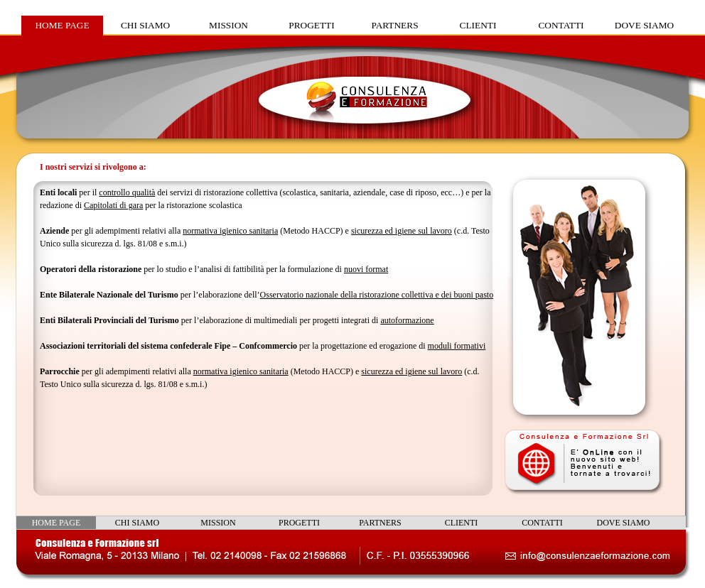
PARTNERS (394, 25)
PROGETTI (311, 25)
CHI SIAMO (145, 25)
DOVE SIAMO (644, 25)
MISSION (228, 25)
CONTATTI (561, 25)
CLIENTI (478, 25)
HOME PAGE (62, 25)
